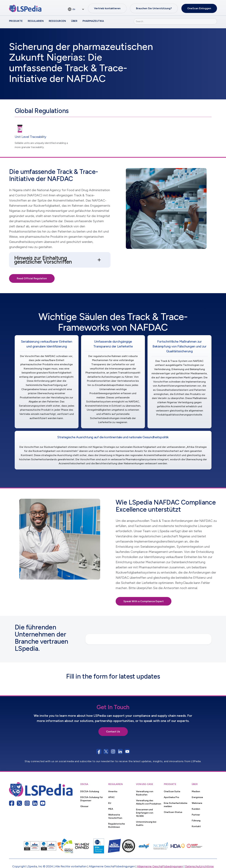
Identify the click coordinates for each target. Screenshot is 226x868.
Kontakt (196, 826)
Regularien (36, 21)
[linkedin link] (35, 803)
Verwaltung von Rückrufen (145, 793)
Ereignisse (197, 797)
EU (110, 803)
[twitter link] (19, 803)
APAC (111, 797)
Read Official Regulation (32, 278)
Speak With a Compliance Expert (144, 601)
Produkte (16, 21)
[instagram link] (27, 803)
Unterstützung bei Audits (146, 823)
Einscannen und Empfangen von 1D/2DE (145, 813)
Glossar (84, 806)
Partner (196, 815)
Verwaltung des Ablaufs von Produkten (149, 802)
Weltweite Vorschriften (115, 816)
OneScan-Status (173, 812)
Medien (196, 791)
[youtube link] (43, 803)
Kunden (196, 809)
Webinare (197, 803)
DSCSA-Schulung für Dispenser (92, 799)
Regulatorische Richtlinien (117, 825)
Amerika (113, 791)
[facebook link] (12, 803)
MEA (111, 809)
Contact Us (113, 732)
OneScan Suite (172, 791)
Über (74, 21)
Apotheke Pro (171, 797)
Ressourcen (57, 21)
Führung (196, 820)
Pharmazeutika (93, 21)
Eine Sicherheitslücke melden (176, 805)
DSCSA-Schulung (90, 791)
